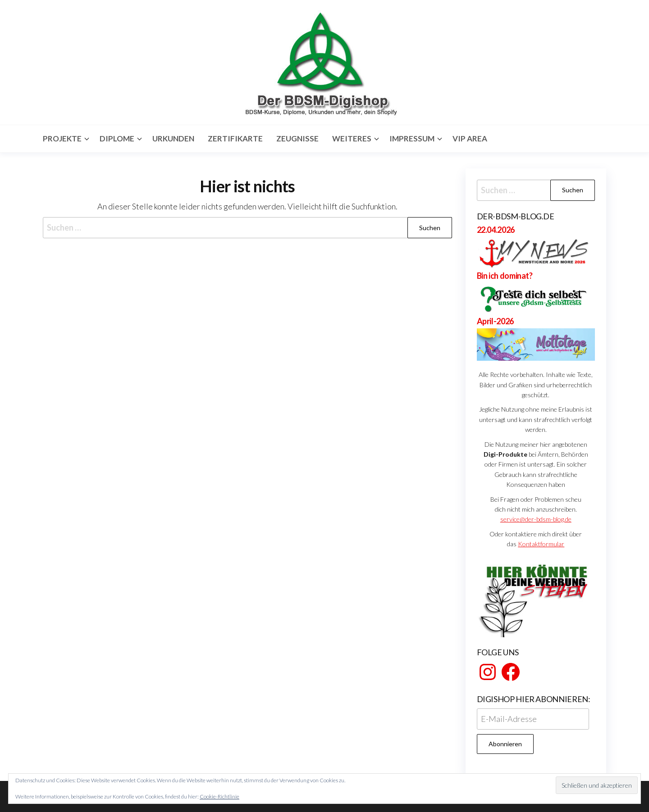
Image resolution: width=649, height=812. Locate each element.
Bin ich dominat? (505, 276)
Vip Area (470, 138)
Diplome (117, 138)
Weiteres (352, 138)
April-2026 (495, 321)
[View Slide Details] (536, 598)
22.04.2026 (496, 230)
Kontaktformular (541, 544)
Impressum (412, 138)
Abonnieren (505, 744)
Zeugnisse (297, 138)
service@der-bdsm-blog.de (536, 519)
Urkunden (173, 138)
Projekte (62, 138)
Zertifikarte (235, 138)
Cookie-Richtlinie (219, 796)
